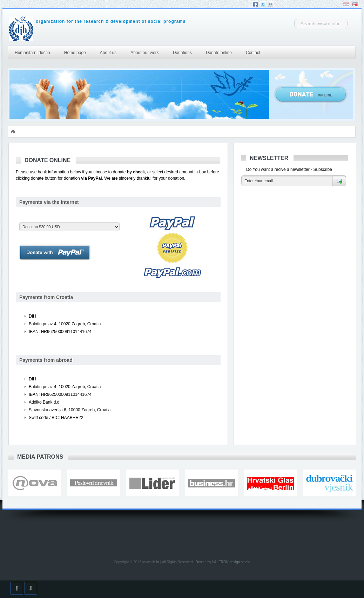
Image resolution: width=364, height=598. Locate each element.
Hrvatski (346, 4)
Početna (13, 132)
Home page (75, 53)
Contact (253, 53)
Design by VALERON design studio (223, 562)
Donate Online (311, 94)
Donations (182, 53)
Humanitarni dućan (32, 53)
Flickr (271, 4)
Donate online (219, 53)
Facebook (255, 4)
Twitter (263, 4)
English (355, 4)
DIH (76, 29)
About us (108, 53)
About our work (145, 53)
